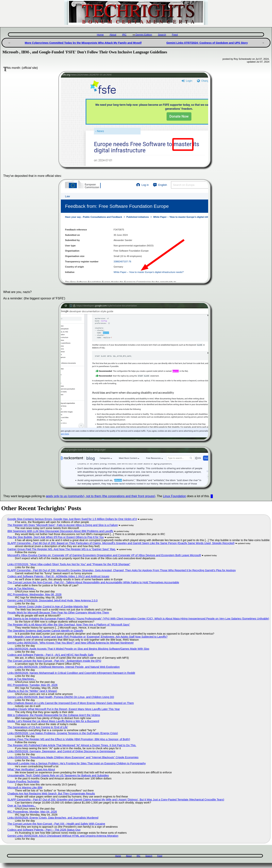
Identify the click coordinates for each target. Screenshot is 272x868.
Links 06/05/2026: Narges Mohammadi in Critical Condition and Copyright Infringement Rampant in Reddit (71, 673)
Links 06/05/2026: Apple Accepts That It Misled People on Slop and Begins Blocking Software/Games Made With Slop (78, 649)
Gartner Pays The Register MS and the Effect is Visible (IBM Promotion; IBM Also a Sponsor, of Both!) (69, 739)
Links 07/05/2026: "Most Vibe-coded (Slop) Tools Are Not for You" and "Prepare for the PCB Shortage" (69, 564)
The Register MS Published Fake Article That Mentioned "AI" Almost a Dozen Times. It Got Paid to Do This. (72, 745)
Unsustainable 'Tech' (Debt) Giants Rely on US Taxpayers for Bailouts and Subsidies (58, 775)
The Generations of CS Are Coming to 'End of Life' (38, 727)
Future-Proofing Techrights (23, 781)
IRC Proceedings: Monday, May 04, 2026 (32, 812)
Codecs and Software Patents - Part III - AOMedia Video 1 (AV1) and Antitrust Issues (58, 576)
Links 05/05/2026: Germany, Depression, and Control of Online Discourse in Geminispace (61, 751)
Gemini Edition (144, 35)
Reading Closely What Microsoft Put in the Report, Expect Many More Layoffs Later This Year (64, 709)
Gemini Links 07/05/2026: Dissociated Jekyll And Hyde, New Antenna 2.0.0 (53, 600)
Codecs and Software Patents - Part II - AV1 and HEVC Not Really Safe (50, 655)
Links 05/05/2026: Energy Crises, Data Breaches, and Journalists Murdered (53, 818)
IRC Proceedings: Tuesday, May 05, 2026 (32, 685)
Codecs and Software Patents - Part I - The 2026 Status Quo (44, 830)
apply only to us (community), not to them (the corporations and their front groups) (101, 496)
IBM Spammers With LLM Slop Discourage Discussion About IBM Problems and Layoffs (60, 531)
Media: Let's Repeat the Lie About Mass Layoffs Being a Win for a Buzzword (53, 721)
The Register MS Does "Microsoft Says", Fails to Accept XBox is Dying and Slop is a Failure (63, 525)
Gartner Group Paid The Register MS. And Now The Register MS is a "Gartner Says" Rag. (62, 549)
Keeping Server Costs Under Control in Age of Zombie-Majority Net (48, 607)
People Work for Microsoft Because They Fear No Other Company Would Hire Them (58, 613)
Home (100, 35)
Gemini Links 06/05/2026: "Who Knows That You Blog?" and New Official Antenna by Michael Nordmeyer (71, 643)
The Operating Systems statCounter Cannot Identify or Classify (45, 631)
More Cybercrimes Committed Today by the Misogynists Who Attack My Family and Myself (83, 43)
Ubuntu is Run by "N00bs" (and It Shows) (32, 691)
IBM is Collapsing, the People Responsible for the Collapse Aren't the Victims (54, 715)
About (113, 35)
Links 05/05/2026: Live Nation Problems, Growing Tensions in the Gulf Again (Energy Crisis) (63, 733)
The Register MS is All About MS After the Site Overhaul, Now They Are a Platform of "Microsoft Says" (69, 625)
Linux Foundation (175, 496)
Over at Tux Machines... (22, 588)
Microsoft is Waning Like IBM (25, 787)
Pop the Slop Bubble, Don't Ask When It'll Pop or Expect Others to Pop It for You (56, 537)
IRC (124, 35)
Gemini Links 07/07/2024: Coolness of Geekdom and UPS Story (207, 43)
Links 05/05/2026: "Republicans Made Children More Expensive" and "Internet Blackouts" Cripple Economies (73, 757)
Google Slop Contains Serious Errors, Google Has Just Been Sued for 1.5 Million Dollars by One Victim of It (72, 519)
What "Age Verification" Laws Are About (31, 769)
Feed (175, 35)
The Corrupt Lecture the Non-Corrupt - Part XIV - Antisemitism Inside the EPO (54, 661)
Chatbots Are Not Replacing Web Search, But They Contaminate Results (51, 794)
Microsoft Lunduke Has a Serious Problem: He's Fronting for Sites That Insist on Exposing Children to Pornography (77, 763)
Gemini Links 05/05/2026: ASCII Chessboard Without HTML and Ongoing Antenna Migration (63, 836)
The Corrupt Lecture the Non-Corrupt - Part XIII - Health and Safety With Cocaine (56, 824)
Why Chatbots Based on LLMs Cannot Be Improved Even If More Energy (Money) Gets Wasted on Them (71, 703)
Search (162, 35)
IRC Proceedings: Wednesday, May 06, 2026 (34, 594)
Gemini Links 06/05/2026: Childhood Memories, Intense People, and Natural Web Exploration (64, 667)
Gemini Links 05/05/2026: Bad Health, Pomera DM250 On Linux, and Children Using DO (61, 697)
